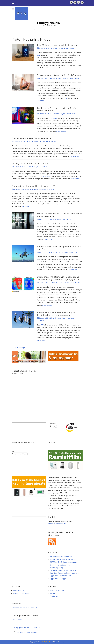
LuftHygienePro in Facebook (26, 628)
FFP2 (43, 325)
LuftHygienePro (49, 23)
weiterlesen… (72, 68)
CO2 (39, 55)
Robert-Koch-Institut (21, 593)
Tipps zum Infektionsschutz (60, 576)
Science (52, 593)
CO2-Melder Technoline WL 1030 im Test (57, 45)
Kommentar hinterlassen (71, 78)
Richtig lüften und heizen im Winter (30, 164)
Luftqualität (54, 118)
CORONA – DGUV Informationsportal (64, 562)
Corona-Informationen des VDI (25, 608)
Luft (66, 98)
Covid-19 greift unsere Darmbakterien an (32, 138)
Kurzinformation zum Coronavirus (63, 570)
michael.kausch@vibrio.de (57, 524)
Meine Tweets (17, 620)
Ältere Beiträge (18, 348)
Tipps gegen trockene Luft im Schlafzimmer (59, 75)
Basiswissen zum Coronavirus (61, 557)
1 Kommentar (70, 114)
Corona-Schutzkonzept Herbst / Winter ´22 (33, 186)
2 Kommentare (69, 48)
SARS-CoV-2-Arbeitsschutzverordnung (64, 573)
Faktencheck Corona (57, 590)
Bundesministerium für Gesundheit (63, 559)
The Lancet (54, 596)
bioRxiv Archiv (18, 590)
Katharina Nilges (57, 48)
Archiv (14, 451)
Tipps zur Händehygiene (59, 579)
